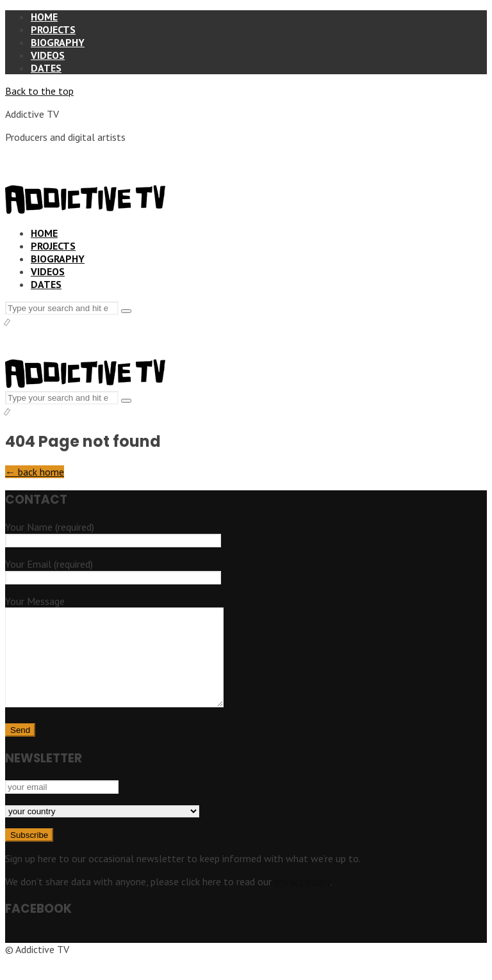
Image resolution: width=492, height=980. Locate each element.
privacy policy (302, 901)
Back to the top (39, 91)
